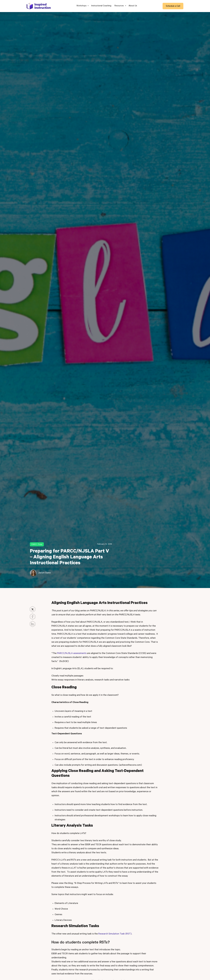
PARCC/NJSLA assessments (72, 654)
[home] (39, 6)
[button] (82, 6)
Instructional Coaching (101, 6)
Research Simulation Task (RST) (115, 934)
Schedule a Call (173, 6)
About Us (133, 6)
